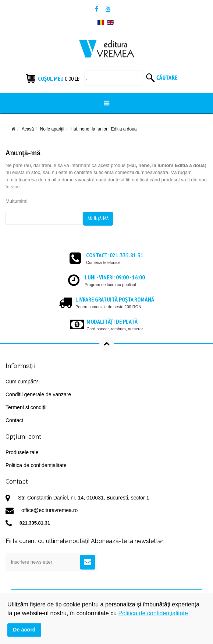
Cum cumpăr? (22, 382)
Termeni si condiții (26, 407)
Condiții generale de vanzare (38, 394)
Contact (14, 420)
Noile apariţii (52, 129)
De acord (24, 630)
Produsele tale (22, 452)
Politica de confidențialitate (36, 465)
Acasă (28, 129)
